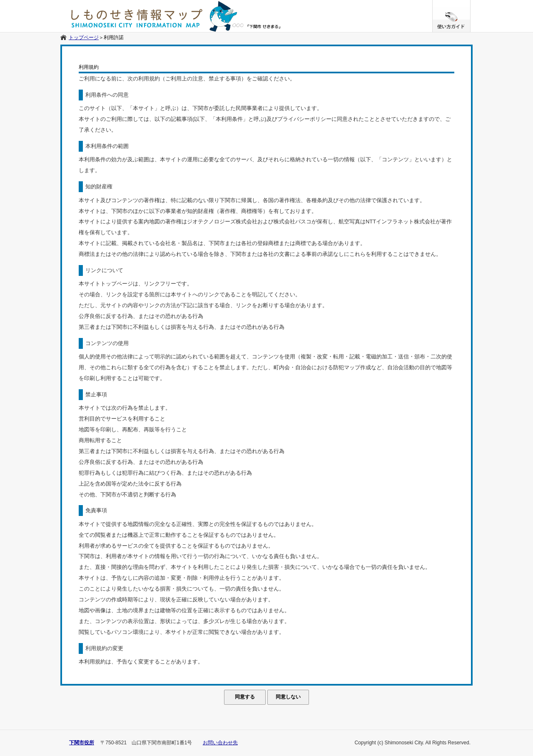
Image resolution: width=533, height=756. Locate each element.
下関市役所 (82, 743)
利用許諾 (114, 38)
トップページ (84, 38)
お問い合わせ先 (220, 743)
